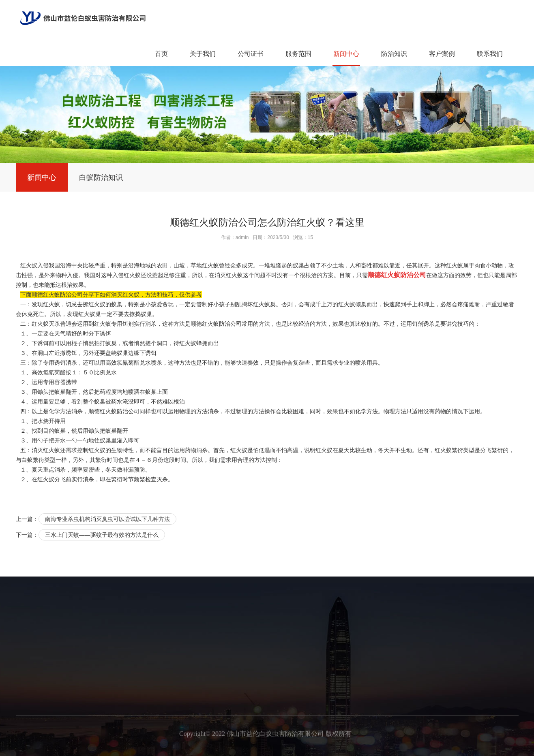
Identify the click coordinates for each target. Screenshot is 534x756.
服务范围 (298, 54)
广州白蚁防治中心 (397, 747)
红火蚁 (347, 304)
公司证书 (251, 54)
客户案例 (442, 54)
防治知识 (394, 54)
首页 (161, 54)
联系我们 (490, 54)
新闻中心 (346, 54)
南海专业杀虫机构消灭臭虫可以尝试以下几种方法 (107, 519)
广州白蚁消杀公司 (340, 747)
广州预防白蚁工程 (283, 747)
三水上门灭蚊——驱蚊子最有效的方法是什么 (102, 535)
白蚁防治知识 (101, 177)
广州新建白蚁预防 (170, 747)
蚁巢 (151, 392)
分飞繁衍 (491, 450)
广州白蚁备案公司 (227, 747)
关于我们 (203, 54)
